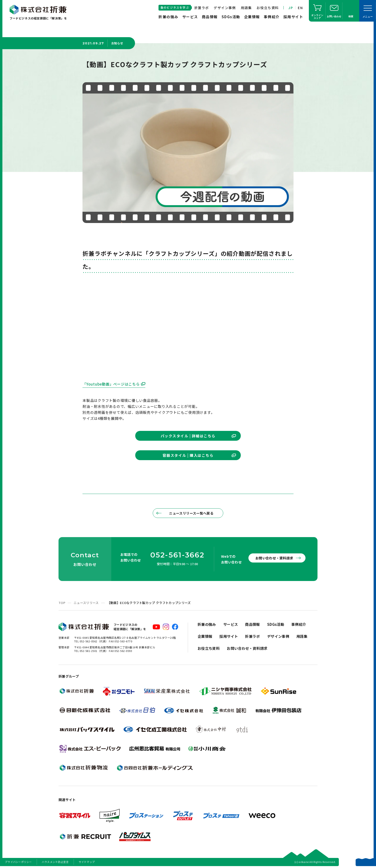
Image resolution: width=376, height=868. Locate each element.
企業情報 (252, 17)
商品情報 (210, 17)
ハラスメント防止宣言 (55, 862)
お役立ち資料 (268, 8)
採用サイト (293, 17)
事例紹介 (272, 17)
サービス (190, 17)
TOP (62, 603)
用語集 (246, 8)
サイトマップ (87, 862)
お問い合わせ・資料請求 (274, 558)
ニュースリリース (86, 603)
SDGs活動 (231, 17)
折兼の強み (168, 17)
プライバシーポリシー (18, 862)
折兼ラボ (202, 8)
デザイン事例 (225, 8)
